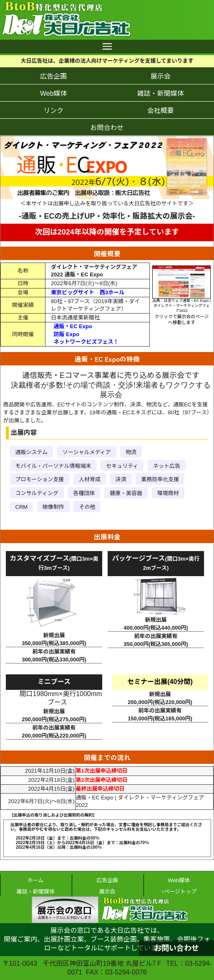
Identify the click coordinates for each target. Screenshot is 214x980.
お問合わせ (107, 128)
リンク (53, 111)
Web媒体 (54, 93)
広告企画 (53, 76)
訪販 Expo (67, 334)
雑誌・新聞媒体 (161, 93)
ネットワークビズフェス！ (86, 342)
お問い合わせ (176, 948)
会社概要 (161, 111)
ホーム (36, 880)
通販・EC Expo (73, 326)
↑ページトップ (179, 892)
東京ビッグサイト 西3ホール (88, 292)
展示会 (161, 76)
